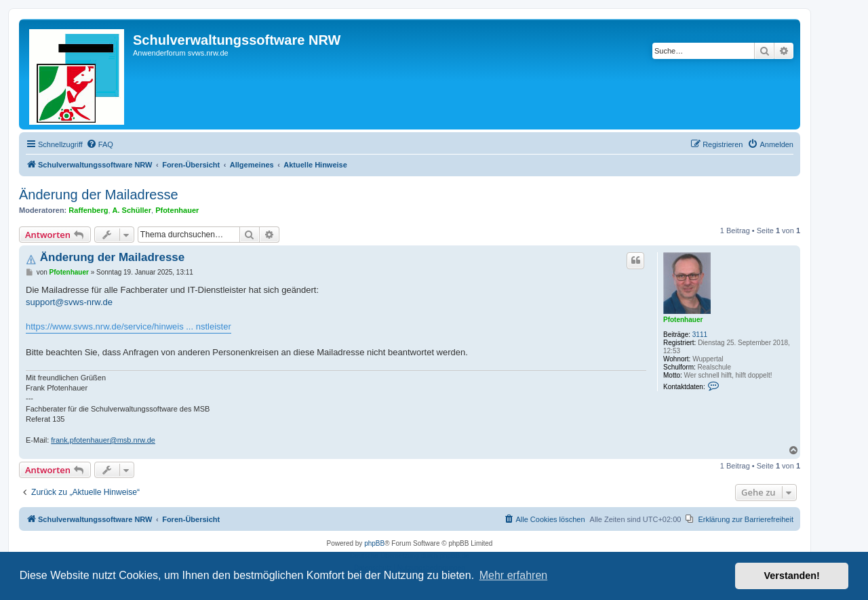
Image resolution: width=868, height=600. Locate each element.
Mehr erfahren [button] (514, 575)
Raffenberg (88, 210)
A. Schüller (132, 210)
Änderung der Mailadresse (99, 195)
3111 (700, 335)
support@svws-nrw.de (69, 302)
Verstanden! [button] (792, 576)
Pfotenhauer (177, 210)
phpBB (374, 543)
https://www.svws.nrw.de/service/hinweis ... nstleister (129, 326)
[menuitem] (100, 144)
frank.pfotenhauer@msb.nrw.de (103, 440)
